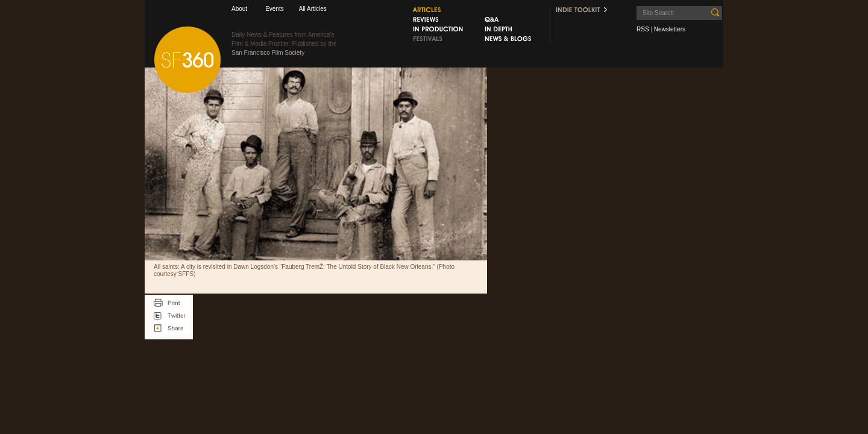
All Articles (313, 9)
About (239, 9)
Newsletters (670, 29)
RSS (643, 29)
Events (275, 9)
